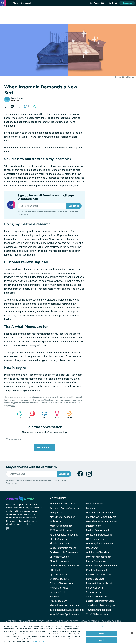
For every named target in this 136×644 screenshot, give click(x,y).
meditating (21, 137)
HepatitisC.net (57, 592)
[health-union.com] (20, 499)
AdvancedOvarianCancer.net (65, 508)
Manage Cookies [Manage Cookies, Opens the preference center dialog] (101, 627)
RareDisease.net (95, 579)
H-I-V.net (54, 596)
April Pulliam (18, 98)
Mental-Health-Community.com (103, 521)
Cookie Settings (90, 621)
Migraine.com (94, 526)
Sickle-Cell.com (95, 588)
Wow (56, 415)
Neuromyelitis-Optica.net (100, 543)
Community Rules (111, 621)
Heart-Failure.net (59, 588)
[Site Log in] (113, 3)
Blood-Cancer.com (60, 543)
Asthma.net (56, 521)
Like (18, 415)
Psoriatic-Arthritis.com (98, 574)
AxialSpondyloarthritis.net (64, 535)
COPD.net (55, 570)
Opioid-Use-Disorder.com (100, 552)
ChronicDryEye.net (60, 557)
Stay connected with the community (32, 467)
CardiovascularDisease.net (64, 552)
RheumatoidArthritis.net (99, 583)
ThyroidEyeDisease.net (99, 610)
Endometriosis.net (60, 579)
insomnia (9, 304)
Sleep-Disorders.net (97, 596)
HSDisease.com (58, 601)
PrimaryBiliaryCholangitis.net (102, 566)
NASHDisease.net (96, 539)
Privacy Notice (69, 211)
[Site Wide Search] (26, 3)
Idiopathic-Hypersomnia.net (65, 605)
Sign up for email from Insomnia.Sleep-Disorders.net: (46, 197)
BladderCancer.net (60, 539)
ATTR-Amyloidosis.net (62, 530)
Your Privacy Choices (67, 621)
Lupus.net (92, 508)
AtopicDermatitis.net (61, 526)
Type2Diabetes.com (97, 614)
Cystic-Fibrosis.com (60, 574)
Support (31, 415)
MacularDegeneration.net (100, 513)
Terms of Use (23, 214)
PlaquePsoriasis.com (98, 561)
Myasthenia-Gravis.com (99, 535)
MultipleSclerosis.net (98, 530)
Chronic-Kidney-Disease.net (65, 566)
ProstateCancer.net (97, 570)
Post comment (44, 448)
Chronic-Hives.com (60, 561)
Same (68, 415)
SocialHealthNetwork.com (100, 601)
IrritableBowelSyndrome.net (65, 614)
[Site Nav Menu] (14, 3)
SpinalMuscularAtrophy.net (101, 605)
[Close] (132, 633)
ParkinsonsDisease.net (99, 557)
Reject (101, 633)
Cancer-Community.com (63, 548)
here (13, 406)
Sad (43, 415)
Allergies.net (56, 513)
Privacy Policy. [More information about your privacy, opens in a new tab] (39, 641)
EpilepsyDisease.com (61, 583)
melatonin (16, 133)
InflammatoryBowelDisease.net (67, 610)
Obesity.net (92, 548)
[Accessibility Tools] (98, 3)
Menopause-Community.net (101, 517)
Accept (101, 640)
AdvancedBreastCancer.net (64, 504)
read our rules (37, 432)
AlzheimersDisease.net (62, 517)
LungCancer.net (95, 504)
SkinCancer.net (94, 592)
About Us (11, 621)
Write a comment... (16, 439)
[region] (68, 633)
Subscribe (127, 3)
